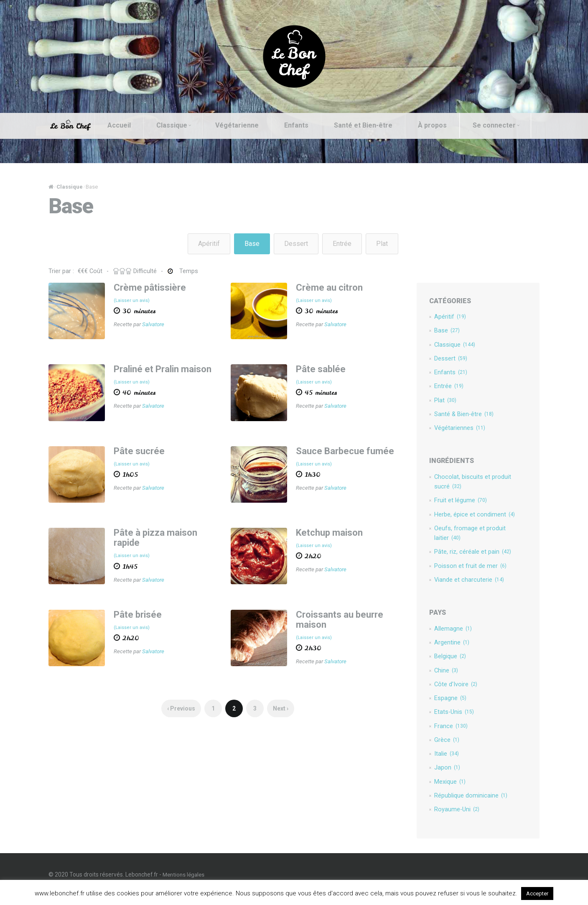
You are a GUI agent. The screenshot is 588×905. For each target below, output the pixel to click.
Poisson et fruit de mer (466, 571)
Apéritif (209, 244)
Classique (181, 125)
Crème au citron (329, 288)
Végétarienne (244, 125)
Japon (443, 777)
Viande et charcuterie (465, 585)
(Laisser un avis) (137, 301)
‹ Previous (183, 705)
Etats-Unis (450, 720)
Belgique (446, 663)
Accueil (127, 125)
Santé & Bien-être (460, 417)
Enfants (304, 125)
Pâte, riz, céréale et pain (468, 557)
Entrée (342, 244)
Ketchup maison (329, 528)
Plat (382, 244)
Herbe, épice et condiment (470, 519)
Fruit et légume (456, 504)
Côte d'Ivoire (452, 692)
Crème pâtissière (155, 288)
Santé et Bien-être (371, 125)
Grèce (443, 749)
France (447, 734)
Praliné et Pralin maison (168, 367)
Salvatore (159, 325)
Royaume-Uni (453, 820)
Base (252, 244)
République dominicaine (467, 805)
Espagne (446, 706)
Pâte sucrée (145, 448)
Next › (283, 705)
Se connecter (92, 150)
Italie (442, 763)
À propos (440, 125)
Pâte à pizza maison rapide (161, 533)
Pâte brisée (143, 610)
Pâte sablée (320, 367)
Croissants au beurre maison (339, 615)
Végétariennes (456, 431)
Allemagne (449, 635)
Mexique (446, 791)
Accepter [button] (537, 893)
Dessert (296, 244)
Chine (442, 677)
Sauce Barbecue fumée (345, 448)
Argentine (448, 649)
